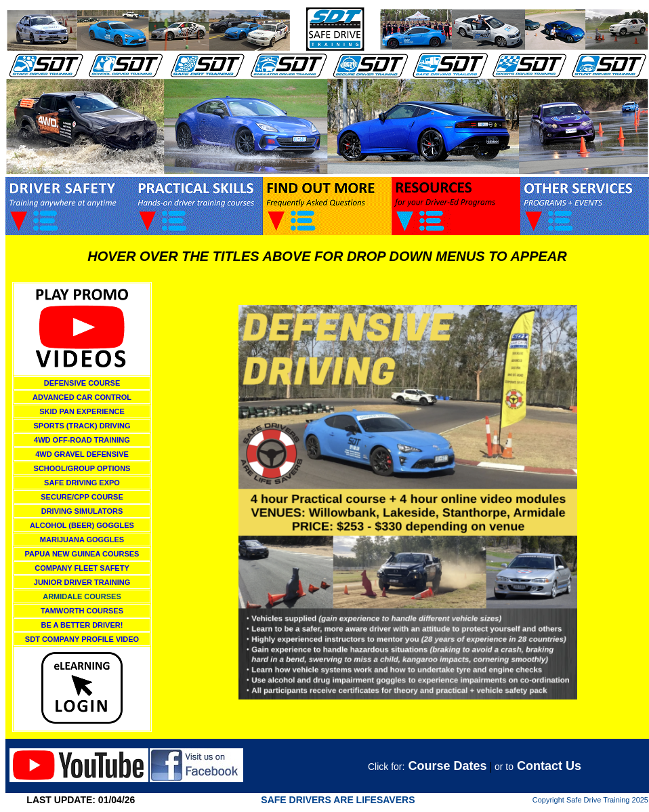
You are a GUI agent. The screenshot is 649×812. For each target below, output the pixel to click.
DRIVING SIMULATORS (82, 511)
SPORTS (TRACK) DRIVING (82, 426)
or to (504, 767)
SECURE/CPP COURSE (82, 497)
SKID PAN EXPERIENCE (82, 411)
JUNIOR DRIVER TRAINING (82, 582)
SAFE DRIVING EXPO (82, 483)
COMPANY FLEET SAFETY (82, 568)
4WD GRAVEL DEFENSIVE (82, 454)
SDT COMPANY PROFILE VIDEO (82, 639)
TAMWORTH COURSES (82, 611)
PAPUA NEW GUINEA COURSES (82, 554)
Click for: (386, 767)
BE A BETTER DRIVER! (82, 625)
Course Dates (445, 766)
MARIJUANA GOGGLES (82, 540)
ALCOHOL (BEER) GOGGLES (82, 525)
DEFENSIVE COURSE (82, 383)
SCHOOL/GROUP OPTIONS (82, 468)
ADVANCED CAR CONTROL (82, 397)
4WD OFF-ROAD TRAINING (82, 440)
